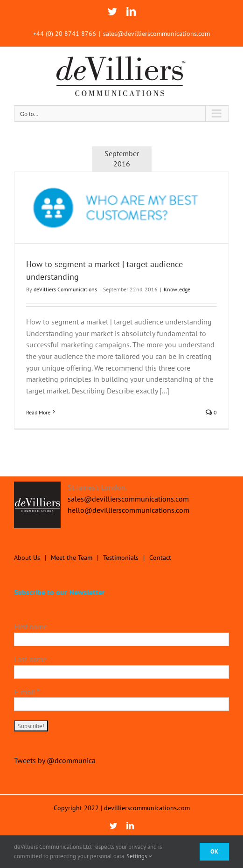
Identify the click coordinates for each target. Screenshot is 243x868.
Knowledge (177, 289)
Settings (139, 856)
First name (31, 627)
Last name (30, 659)
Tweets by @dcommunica (55, 760)
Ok (214, 851)
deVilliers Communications (65, 289)
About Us (27, 558)
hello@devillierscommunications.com (128, 510)
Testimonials (121, 558)
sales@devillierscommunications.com (156, 34)
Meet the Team (72, 558)
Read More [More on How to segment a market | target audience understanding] (38, 412)
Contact (160, 558)
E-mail (27, 692)
